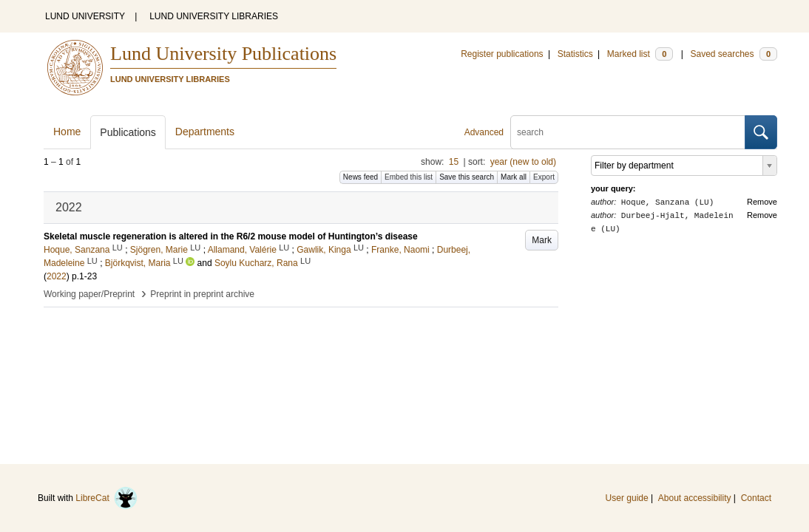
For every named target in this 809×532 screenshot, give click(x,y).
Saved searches (734, 54)
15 (454, 162)
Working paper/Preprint (89, 294)
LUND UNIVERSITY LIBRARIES (214, 16)
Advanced (484, 132)
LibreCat (106, 498)
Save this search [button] (467, 177)
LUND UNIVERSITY (85, 16)
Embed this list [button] (409, 177)
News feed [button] (361, 177)
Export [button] (544, 177)
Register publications (502, 54)
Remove (762, 202)
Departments (205, 132)
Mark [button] (542, 240)
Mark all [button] (514, 177)
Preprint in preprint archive (202, 294)
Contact (756, 498)
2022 (57, 276)
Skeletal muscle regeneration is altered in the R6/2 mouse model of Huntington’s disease (231, 236)
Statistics (575, 54)
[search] (628, 132)
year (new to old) (523, 162)
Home (67, 132)
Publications (128, 132)
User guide (627, 498)
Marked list (640, 54)
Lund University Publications (223, 54)
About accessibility (695, 498)
